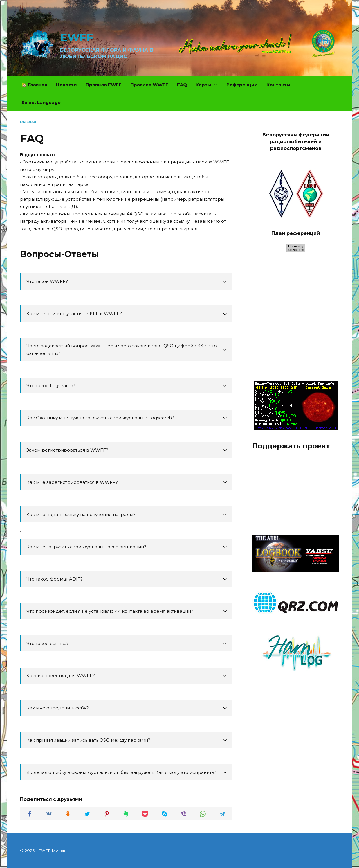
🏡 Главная (34, 85)
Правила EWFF (104, 85)
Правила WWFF (149, 85)
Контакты (278, 85)
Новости (66, 85)
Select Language (41, 102)
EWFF (77, 37)
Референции (242, 85)
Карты (203, 85)
